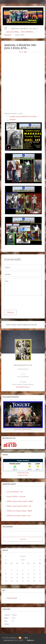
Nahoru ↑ (31, 640)
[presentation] (23, 302)
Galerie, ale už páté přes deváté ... (23, 429)
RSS (26, 638)
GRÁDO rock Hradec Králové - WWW (19, 511)
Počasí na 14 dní (23, 475)
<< (6, 556)
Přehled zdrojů (12, 598)
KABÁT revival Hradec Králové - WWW (20, 501)
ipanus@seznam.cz (23, 387)
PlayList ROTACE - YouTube (16, 497)
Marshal (8, 35)
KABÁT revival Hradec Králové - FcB (19, 506)
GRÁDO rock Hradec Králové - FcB (18, 516)
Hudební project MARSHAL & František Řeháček (23, 118)
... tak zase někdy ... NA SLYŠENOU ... (20, 32)
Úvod (6, 28)
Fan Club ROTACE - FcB (15, 492)
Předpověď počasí (23, 473)
